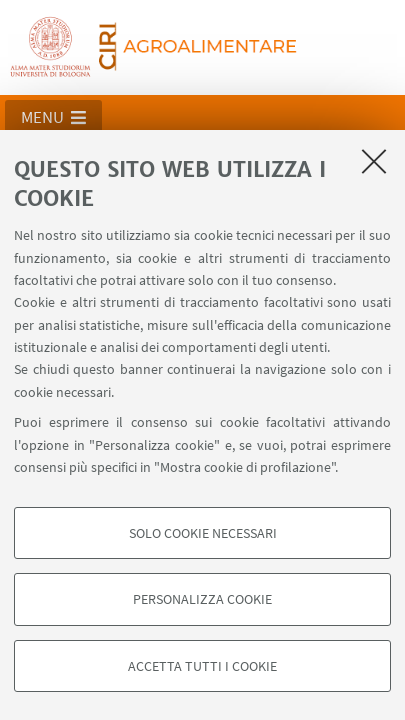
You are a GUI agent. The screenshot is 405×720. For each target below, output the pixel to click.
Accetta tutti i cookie (202, 666)
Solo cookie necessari (203, 533)
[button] (53, 117)
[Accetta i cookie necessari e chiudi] (374, 161)
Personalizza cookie (202, 599)
